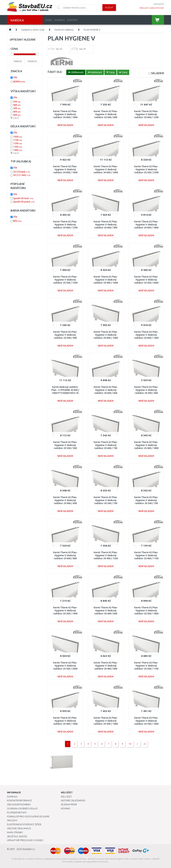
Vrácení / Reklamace (19, 828)
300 (17, 102)
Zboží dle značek (17, 836)
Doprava (60, 20)
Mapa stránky (15, 832)
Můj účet (66, 797)
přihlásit (144, 8)
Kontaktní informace (19, 800)
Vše (15, 77)
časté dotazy (159, 4)
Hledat (109, 8)
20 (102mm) (22, 172)
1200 (18, 143)
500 (17, 108)
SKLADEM (158, 73)
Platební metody (17, 813)
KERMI (19, 82)
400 (17, 105)
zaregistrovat (157, 8)
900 (17, 115)
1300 (18, 147)
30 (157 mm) (22, 175)
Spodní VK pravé (24, 202)
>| (145, 744)
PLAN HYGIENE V (92, 30)
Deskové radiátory (64, 30)
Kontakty (72, 20)
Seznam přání (69, 805)
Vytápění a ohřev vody (33, 30)
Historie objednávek (73, 800)
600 (17, 112)
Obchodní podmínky (19, 805)
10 (130, 744)
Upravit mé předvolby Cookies (25, 840)
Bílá (17, 221)
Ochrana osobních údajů (22, 809)
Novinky (66, 809)
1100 (18, 140)
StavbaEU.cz (29, 849)
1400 (18, 150)
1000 (18, 137)
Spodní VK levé (23, 198)
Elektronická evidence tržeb (24, 824)
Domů (49, 20)
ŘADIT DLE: (55, 72)
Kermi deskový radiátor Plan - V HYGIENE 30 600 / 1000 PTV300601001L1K (65, 390)
